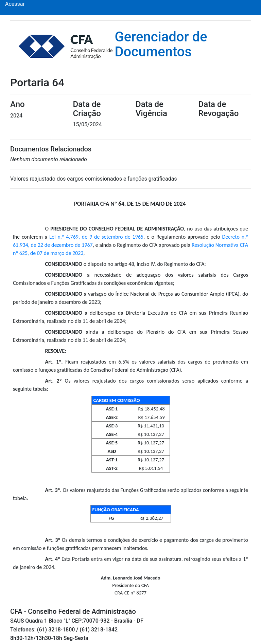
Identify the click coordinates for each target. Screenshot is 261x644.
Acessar (15, 4)
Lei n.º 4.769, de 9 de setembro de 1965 (96, 237)
